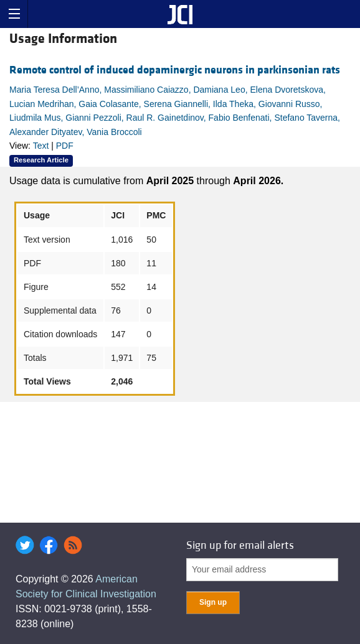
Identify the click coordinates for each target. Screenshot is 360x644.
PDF (65, 146)
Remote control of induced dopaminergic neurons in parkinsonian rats (175, 70)
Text (41, 146)
